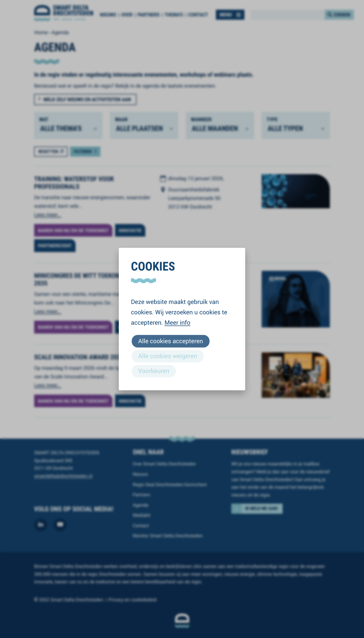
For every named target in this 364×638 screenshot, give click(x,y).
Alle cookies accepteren (171, 341)
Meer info (177, 322)
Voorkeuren (154, 371)
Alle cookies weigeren (168, 356)
